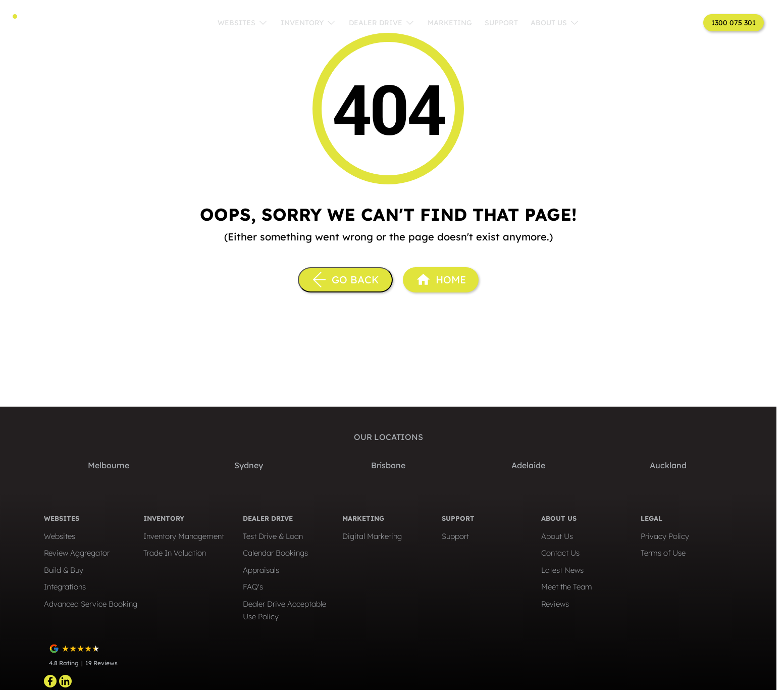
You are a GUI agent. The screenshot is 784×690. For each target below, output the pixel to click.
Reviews (555, 604)
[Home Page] (441, 280)
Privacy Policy (665, 536)
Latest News (562, 570)
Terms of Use (663, 553)
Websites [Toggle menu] (243, 23)
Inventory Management (184, 536)
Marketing (450, 23)
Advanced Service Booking (91, 604)
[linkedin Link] (65, 681)
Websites (60, 536)
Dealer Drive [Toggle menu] (382, 23)
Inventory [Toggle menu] (308, 23)
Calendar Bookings (275, 553)
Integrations (65, 587)
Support (501, 23)
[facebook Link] (50, 681)
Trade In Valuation (175, 553)
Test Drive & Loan (273, 536)
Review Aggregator (77, 553)
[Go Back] (345, 280)
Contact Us (560, 553)
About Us (557, 536)
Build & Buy (64, 570)
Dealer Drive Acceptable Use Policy (284, 610)
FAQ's (253, 587)
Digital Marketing (372, 536)
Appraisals (261, 570)
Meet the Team (567, 587)
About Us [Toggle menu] (555, 23)
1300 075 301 (734, 23)
